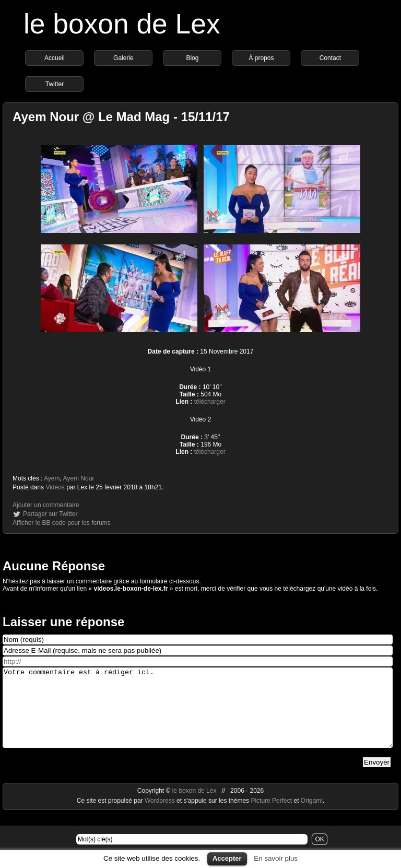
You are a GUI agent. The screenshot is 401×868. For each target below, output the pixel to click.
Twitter (55, 84)
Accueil (55, 58)
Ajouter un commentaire (46, 505)
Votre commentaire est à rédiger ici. (198, 715)
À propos (261, 58)
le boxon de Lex (122, 24)
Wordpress (161, 816)
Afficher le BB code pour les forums (62, 523)
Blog (192, 58)
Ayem (52, 478)
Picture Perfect (271, 816)
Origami (312, 816)
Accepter (227, 858)
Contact (330, 58)
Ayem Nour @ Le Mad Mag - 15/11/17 (121, 117)
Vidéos (55, 487)
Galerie (123, 58)
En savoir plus (276, 858)
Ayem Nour (79, 478)
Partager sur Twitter (50, 514)
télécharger (210, 402)
